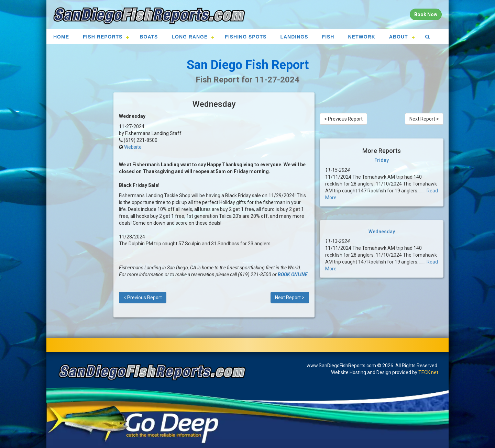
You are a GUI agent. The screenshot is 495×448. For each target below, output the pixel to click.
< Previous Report (143, 298)
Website (133, 147)
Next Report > (290, 298)
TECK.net (428, 372)
